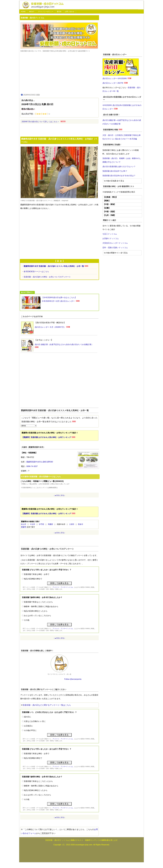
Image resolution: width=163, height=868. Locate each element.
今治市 (33, 524)
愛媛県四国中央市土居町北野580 (40, 462)
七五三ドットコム (110, 234)
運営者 (59, 12)
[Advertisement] (59, 73)
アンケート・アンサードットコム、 (64, 587)
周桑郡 (50, 524)
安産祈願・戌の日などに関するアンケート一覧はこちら (47, 705)
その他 (27, 620)
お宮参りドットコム (111, 238)
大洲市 (72, 524)
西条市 (81, 524)
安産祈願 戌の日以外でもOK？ (115, 171)
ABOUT (32, 12)
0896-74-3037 (32, 466)
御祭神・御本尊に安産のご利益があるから (41, 606)
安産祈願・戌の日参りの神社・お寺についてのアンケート (47, 277)
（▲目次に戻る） (59, 495)
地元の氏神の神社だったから (36, 611)
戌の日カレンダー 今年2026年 (115, 78)
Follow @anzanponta (73, 679)
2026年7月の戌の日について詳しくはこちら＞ (40, 122)
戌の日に (28, 717)
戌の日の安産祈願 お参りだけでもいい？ (119, 167)
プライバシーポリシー (46, 12)
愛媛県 (24, 527)
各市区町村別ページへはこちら (36, 271)
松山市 (24, 524)
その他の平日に (30, 730)
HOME (23, 12)
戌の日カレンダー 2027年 (113, 83)
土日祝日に (28, 726)
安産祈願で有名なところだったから (38, 602)
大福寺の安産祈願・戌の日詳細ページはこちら (42, 477)
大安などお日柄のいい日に (35, 721)
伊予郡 (41, 524)
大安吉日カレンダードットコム (115, 243)
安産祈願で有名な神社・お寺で (37, 574)
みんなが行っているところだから (37, 616)
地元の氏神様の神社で (33, 579)
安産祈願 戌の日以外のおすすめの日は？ (119, 176)
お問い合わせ (70, 12)
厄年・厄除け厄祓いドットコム (115, 248)
